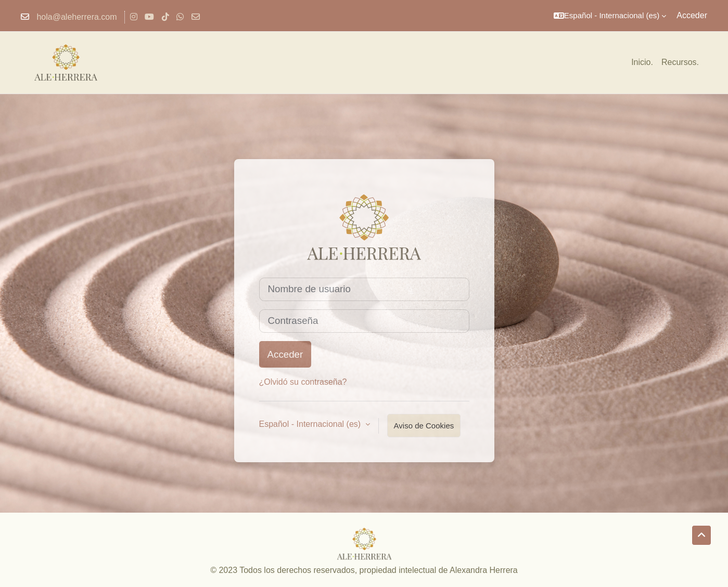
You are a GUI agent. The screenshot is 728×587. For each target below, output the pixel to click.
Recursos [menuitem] (679, 62)
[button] (610, 16)
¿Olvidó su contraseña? (303, 382)
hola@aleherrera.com (76, 17)
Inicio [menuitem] (641, 62)
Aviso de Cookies (424, 426)
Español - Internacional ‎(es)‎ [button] (311, 424)
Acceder (692, 15)
